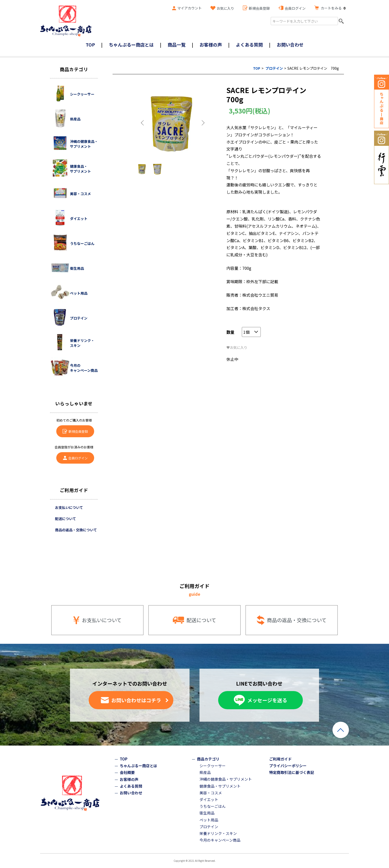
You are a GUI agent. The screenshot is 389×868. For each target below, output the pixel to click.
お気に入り (225, 8)
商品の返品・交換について (76, 530)
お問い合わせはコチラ (136, 700)
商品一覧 (177, 45)
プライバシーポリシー (288, 766)
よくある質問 (249, 45)
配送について (65, 519)
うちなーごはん (213, 806)
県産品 (205, 772)
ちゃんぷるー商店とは (131, 45)
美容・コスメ (211, 793)
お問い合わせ (290, 45)
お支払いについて (69, 507)
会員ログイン (295, 8)
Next (203, 123)
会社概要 (127, 772)
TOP (90, 45)
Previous (143, 123)
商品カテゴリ (208, 759)
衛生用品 (207, 813)
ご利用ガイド (280, 759)
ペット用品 (209, 820)
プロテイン (274, 68)
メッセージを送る (267, 700)
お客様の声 (211, 45)
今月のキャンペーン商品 (220, 840)
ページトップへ (341, 730)
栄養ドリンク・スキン (218, 833)
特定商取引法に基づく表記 (292, 772)
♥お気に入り (237, 347)
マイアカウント (190, 8)
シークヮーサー (213, 766)
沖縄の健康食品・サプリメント (226, 779)
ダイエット (209, 799)
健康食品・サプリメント (220, 786)
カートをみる (333, 8)
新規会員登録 (259, 8)
